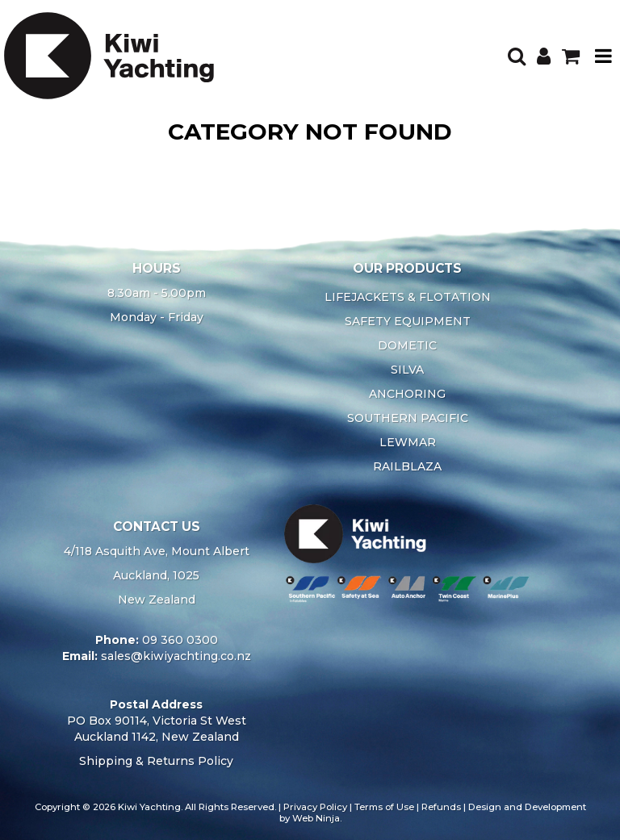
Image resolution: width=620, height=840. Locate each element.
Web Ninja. (317, 818)
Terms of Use (384, 807)
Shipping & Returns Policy (156, 761)
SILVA (407, 370)
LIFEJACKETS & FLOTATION (408, 297)
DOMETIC (407, 345)
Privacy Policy (315, 807)
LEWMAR (408, 442)
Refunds (441, 807)
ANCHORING (407, 394)
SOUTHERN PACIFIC (408, 418)
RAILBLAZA (407, 466)
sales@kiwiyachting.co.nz (176, 656)
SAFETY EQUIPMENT (408, 321)
